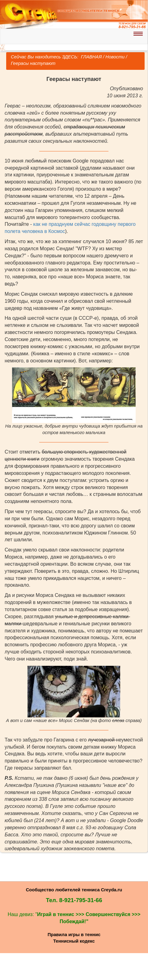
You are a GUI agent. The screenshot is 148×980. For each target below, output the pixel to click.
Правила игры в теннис (74, 935)
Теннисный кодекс (74, 941)
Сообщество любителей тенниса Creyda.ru (74, 890)
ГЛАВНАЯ (91, 57)
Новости (115, 57)
